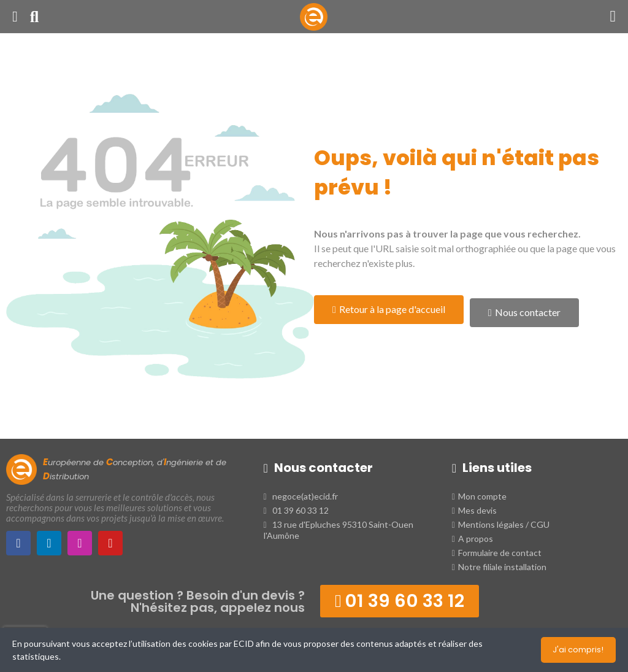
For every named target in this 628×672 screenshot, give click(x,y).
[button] (389, 310)
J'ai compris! (578, 650)
